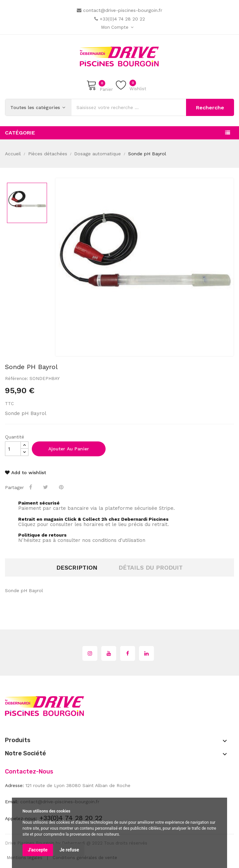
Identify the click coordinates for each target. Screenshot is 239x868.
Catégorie (20, 133)
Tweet (46, 487)
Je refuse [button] (69, 850)
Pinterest (62, 487)
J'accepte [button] (38, 850)
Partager (31, 487)
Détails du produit (151, 567)
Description (77, 567)
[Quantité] (13, 449)
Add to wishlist (25, 472)
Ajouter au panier (69, 449)
